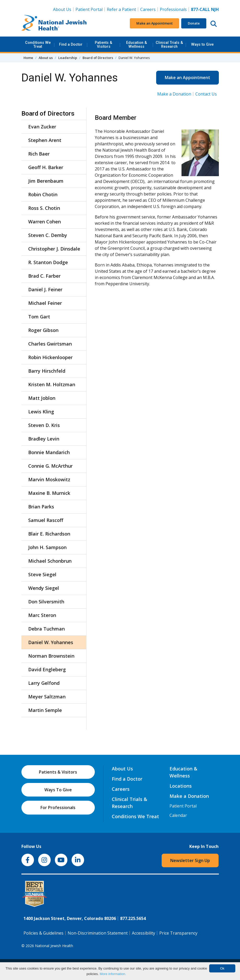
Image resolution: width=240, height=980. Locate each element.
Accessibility (144, 933)
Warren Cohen (45, 222)
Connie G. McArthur (50, 466)
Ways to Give (202, 44)
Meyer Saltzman (47, 697)
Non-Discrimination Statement (98, 933)
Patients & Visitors (104, 44)
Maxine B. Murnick (49, 493)
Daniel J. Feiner (45, 289)
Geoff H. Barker (46, 167)
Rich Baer (39, 154)
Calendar (178, 815)
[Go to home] (54, 23)
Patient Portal (89, 9)
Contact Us (206, 94)
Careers (149, 9)
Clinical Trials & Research (169, 44)
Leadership (68, 58)
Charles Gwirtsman (50, 344)
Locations (181, 786)
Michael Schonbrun (50, 561)
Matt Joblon (42, 398)
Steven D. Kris (44, 425)
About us (46, 58)
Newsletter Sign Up (190, 860)
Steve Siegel (42, 574)
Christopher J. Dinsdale (54, 249)
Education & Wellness (137, 44)
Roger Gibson (43, 330)
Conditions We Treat (38, 44)
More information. (113, 974)
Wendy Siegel (44, 588)
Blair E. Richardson (49, 534)
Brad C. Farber (44, 276)
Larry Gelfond (44, 683)
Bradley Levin (44, 439)
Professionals (173, 9)
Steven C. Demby (48, 235)
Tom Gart (39, 317)
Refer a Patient (121, 9)
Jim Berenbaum (46, 181)
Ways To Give (58, 790)
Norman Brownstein (51, 656)
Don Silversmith (46, 602)
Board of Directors (98, 58)
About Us (62, 9)
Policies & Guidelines (43, 933)
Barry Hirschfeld (47, 371)
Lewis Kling (41, 412)
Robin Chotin (43, 194)
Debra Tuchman (46, 629)
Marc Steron (42, 615)
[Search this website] (214, 23)
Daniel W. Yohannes (51, 642)
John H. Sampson (47, 547)
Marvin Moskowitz (49, 479)
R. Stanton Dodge (48, 262)
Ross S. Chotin (44, 208)
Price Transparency (178, 933)
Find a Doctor (71, 44)
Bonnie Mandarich (49, 452)
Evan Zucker (42, 127)
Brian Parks (41, 507)
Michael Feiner (45, 303)
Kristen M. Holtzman (52, 384)
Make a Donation (174, 94)
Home (28, 58)
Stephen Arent (45, 140)
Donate (194, 23)
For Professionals (58, 807)
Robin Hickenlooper (50, 357)
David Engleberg (47, 669)
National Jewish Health (54, 946)
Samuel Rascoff (46, 520)
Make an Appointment (154, 23)
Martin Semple (45, 710)
